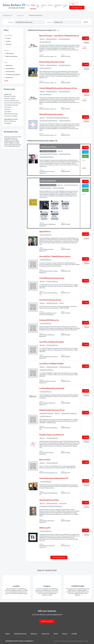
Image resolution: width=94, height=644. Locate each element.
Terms (56, 634)
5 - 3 (84, 47)
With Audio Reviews (12, 56)
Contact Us (44, 6)
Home (28, 5)
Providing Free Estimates (13, 74)
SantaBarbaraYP (7, 15)
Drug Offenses (10, 68)
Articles (50, 5)
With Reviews (10, 53)
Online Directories (20, 634)
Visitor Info (65, 6)
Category (11, 22)
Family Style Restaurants (11, 114)
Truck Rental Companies (11, 105)
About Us (34, 634)
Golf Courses (8, 107)
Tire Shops (7, 109)
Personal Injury (10, 71)
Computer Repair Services (12, 101)
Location (49, 22)
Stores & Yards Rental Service (13, 103)
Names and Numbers (26, 641)
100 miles (9, 44)
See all (6, 81)
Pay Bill (38, 6)
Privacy (65, 634)
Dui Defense (10, 77)
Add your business (77, 8)
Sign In (73, 4)
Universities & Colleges (11, 116)
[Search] (86, 22)
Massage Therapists (10, 96)
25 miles (8, 38)
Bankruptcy (9, 65)
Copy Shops (8, 111)
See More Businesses (59, 557)
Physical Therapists (10, 98)
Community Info (58, 6)
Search (33, 5)
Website (87, 43)
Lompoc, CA (21, 15)
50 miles (8, 41)
